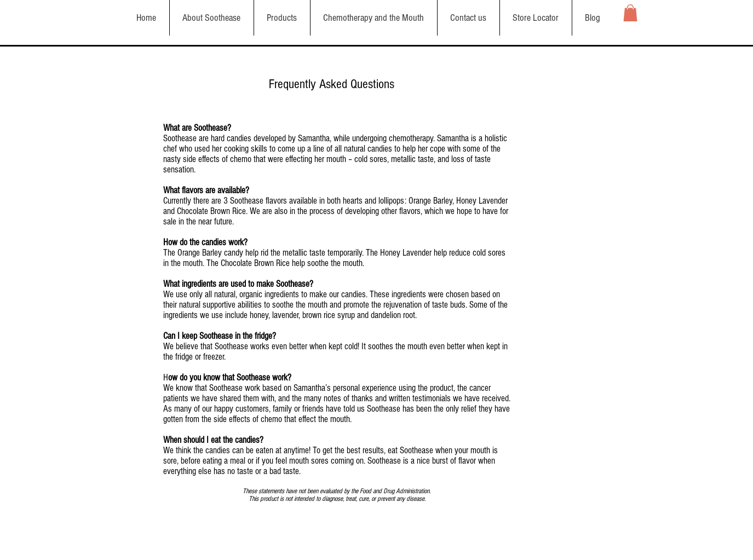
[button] (630, 13)
